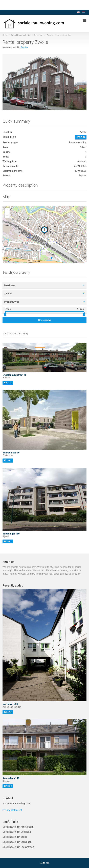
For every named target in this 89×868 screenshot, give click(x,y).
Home (5, 35)
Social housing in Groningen (17, 842)
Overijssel (39, 35)
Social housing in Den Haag (17, 832)
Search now (45, 320)
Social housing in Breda (15, 837)
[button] (44, 230)
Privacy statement (12, 810)
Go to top (45, 863)
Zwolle (50, 35)
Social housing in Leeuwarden (18, 847)
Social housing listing (21, 35)
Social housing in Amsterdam (18, 827)
